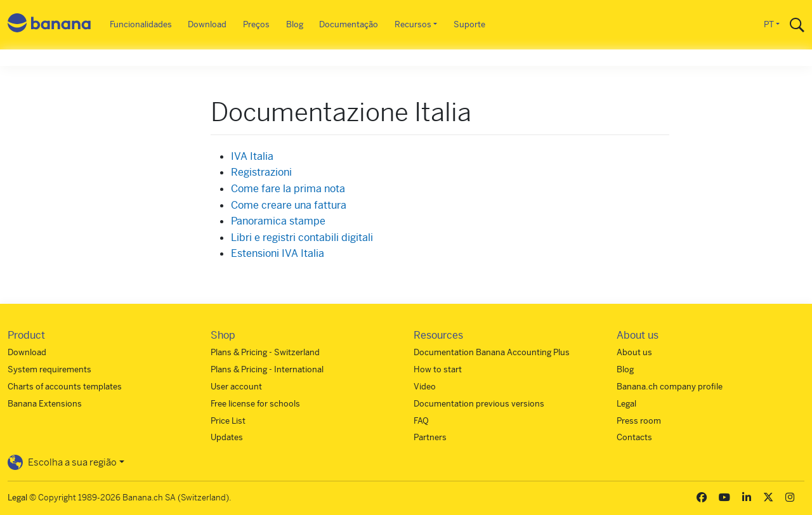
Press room (639, 421)
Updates (227, 437)
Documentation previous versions (479, 404)
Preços (256, 24)
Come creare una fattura (289, 205)
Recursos (413, 24)
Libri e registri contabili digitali (302, 238)
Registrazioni (261, 172)
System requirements (49, 369)
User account (236, 387)
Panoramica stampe (278, 221)
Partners (430, 437)
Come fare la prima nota (288, 189)
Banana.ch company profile (670, 387)
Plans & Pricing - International (267, 369)
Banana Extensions (45, 404)
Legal (626, 404)
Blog (295, 24)
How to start (438, 369)
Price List (228, 421)
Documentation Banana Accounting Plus (492, 352)
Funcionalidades (141, 24)
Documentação (349, 24)
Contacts (634, 437)
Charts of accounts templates (65, 387)
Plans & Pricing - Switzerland (265, 352)
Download (207, 24)
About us (634, 352)
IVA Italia (252, 156)
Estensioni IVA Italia (278, 253)
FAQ (421, 421)
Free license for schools (255, 404)
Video (425, 387)
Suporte (469, 24)
